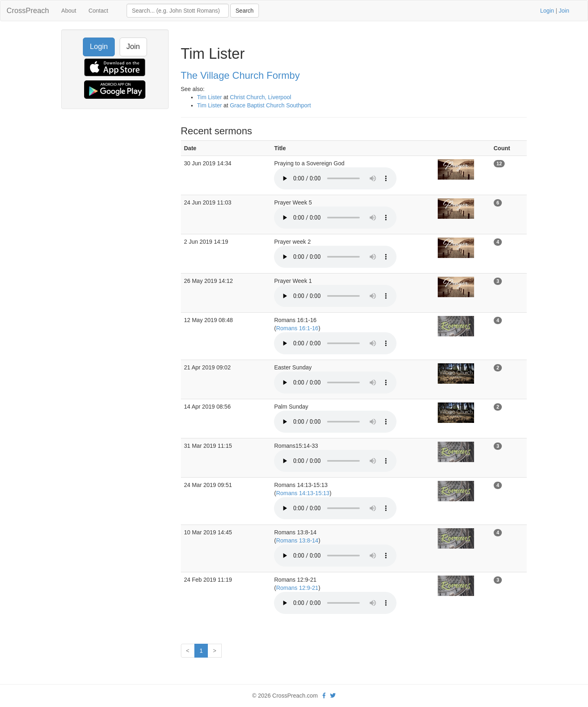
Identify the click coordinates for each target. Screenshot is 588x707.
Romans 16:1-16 (297, 328)
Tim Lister (210, 97)
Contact (98, 11)
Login (547, 11)
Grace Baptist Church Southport (270, 105)
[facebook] (324, 696)
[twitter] (333, 696)
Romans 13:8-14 (297, 540)
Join (564, 11)
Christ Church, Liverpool (261, 97)
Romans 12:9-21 (297, 588)
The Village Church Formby (241, 75)
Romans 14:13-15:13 (303, 493)
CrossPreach (28, 11)
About (69, 11)
